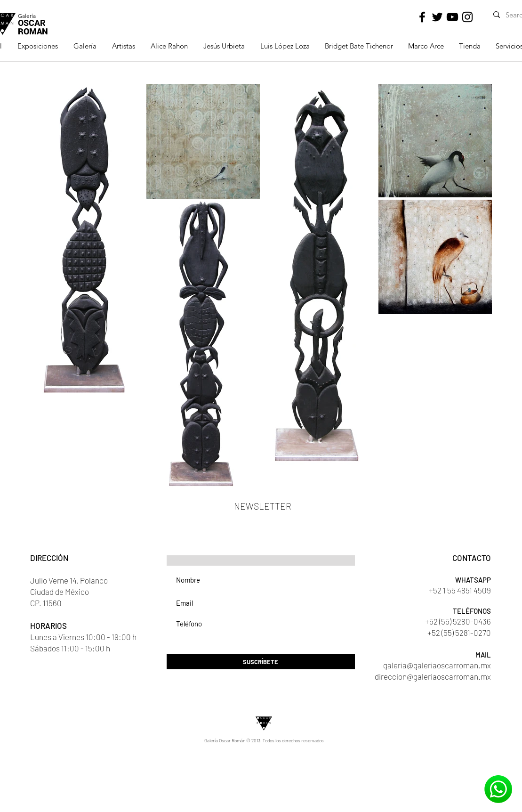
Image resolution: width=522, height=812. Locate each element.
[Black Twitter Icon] (437, 17)
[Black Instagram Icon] (467, 17)
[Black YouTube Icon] (452, 17)
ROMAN (33, 31)
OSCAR (32, 23)
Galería (27, 16)
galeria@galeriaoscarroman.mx (437, 665)
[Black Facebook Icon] (422, 17)
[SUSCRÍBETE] (261, 662)
